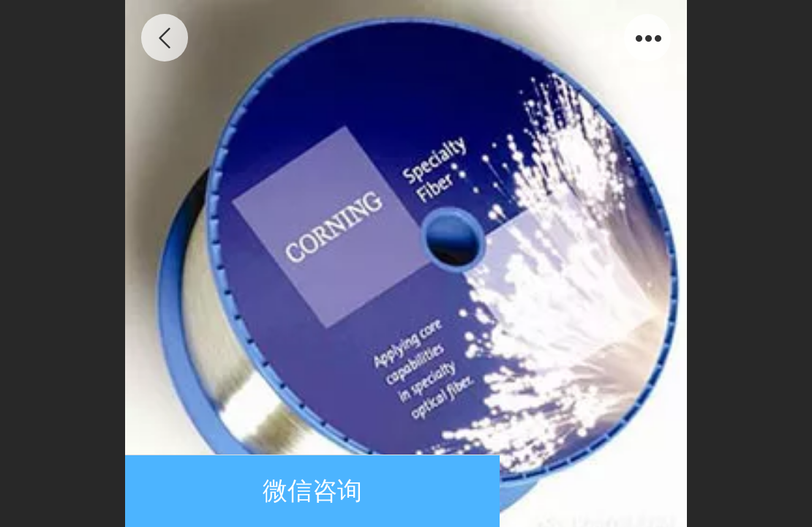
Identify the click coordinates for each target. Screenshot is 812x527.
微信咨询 (312, 491)
